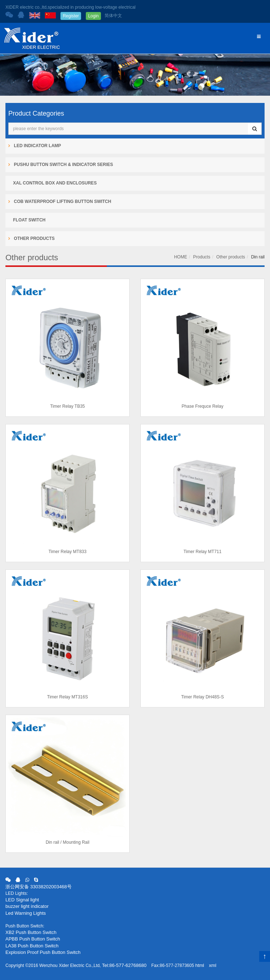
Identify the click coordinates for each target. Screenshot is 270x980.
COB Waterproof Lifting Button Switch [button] (62, 202)
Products (202, 257)
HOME (181, 257)
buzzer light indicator (27, 906)
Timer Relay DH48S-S (202, 697)
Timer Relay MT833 (67, 552)
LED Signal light (22, 900)
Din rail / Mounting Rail (67, 842)
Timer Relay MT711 (202, 552)
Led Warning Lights (26, 913)
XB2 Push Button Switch (31, 932)
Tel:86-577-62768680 (124, 965)
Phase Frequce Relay (202, 406)
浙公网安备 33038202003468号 (39, 887)
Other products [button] (34, 238)
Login (93, 16)
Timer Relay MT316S (67, 697)
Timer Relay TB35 (67, 406)
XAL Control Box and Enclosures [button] (55, 183)
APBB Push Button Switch (33, 939)
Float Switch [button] (29, 220)
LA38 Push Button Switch (32, 946)
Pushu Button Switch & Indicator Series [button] (63, 165)
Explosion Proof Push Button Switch (43, 952)
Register (71, 16)
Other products (231, 257)
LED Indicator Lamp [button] (37, 146)
